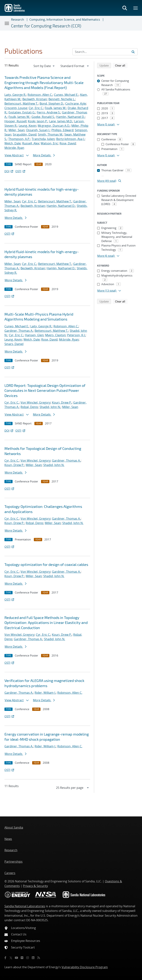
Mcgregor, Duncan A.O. (54, 126)
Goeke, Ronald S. (43, 117)
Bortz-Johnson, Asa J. (70, 139)
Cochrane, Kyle (76, 104)
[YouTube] (16, 958)
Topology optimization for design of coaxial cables (46, 564)
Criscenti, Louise (16, 108)
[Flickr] (22, 958)
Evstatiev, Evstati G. (22, 112)
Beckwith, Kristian (35, 99)
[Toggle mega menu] (136, 8)
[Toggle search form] (125, 8)
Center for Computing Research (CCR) (46, 26)
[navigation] (44, 66)
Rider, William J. (45, 693)
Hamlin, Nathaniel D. (71, 117)
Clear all (121, 65)
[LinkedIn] (33, 958)
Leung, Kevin (27, 126)
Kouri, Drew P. (62, 402)
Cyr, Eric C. (36, 108)
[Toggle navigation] (7, 23)
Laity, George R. (15, 95)
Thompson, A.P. (19, 139)
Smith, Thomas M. (50, 134)
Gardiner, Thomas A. (19, 331)
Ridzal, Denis (29, 407)
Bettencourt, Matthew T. (21, 104)
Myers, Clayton (55, 335)
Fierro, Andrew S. (49, 112)
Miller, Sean (17, 130)
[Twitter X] (11, 958)
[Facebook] (5, 958)
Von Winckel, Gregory (35, 402)
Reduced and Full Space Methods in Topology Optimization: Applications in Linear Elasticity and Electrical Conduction (46, 623)
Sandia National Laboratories (25, 906)
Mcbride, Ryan (14, 148)
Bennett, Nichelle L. (62, 99)
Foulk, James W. (55, 108)
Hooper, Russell (15, 121)
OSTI (21, 171)
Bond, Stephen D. (52, 104)
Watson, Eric (49, 143)
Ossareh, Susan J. (38, 130)
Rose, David (68, 143)
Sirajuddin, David (25, 134)
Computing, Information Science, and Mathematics (65, 20)
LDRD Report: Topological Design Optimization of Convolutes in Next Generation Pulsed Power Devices (45, 390)
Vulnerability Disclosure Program (85, 967)
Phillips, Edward (62, 130)
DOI (9, 171)
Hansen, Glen (34, 335)
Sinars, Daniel (14, 344)
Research (18, 20)
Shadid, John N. (50, 407)
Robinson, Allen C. (40, 95)
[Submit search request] (133, 52)
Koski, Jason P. (38, 121)
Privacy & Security (35, 886)
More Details (44, 155)
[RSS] (39, 958)
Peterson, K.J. (76, 335)
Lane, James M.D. (61, 121)
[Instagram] (28, 958)
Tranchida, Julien (43, 139)
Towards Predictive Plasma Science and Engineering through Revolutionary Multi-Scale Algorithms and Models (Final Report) (44, 82)
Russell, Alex (31, 143)
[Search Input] (105, 52)
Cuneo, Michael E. (66, 95)
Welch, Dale (13, 143)
